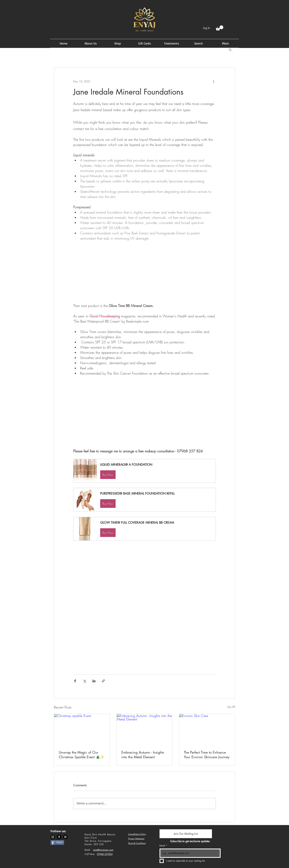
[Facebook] (59, 837)
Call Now (90, 854)
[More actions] (213, 81)
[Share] (57, 843)
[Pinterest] (65, 837)
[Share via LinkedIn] (94, 681)
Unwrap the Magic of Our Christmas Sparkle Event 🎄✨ (81, 755)
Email (87, 850)
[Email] (189, 853)
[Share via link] (103, 681)
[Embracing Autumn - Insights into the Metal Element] (145, 730)
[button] (220, 28)
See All (231, 707)
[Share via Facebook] (75, 681)
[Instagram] (53, 837)
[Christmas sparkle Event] (82, 730)
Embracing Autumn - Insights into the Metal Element (143, 755)
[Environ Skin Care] (207, 730)
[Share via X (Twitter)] (84, 681)
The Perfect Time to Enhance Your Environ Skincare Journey (207, 755)
